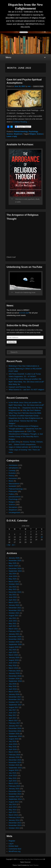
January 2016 (14, 757)
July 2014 (13, 804)
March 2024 (13, 582)
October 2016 (14, 734)
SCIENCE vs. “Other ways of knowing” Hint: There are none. (25, 450)
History (11, 476)
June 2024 (13, 576)
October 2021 (14, 613)
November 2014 (15, 794)
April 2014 (13, 812)
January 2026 (14, 558)
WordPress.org (15, 851)
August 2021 (14, 616)
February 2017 (14, 723)
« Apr (9, 545)
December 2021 (15, 608)
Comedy (12, 470)
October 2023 (14, 584)
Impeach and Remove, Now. (20, 387)
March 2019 (13, 668)
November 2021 (15, 610)
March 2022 (13, 602)
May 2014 (13, 810)
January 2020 (14, 657)
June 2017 (13, 713)
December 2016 (15, 728)
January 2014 (14, 820)
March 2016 (13, 752)
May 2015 (13, 778)
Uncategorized (14, 512)
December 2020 (15, 637)
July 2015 (13, 773)
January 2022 (14, 605)
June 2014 (13, 807)
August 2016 (14, 739)
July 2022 (13, 595)
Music (11, 481)
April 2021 (13, 626)
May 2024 (13, 579)
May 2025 (13, 563)
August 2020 (14, 647)
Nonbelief (12, 486)
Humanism (13, 478)
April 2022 (13, 600)
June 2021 (13, 621)
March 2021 (13, 629)
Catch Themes (34, 865)
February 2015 (14, 786)
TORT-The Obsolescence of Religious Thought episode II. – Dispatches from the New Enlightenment (25, 429)
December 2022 (15, 592)
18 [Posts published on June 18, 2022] (42, 537)
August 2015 (14, 770)
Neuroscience (14, 484)
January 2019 (14, 673)
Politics (11, 494)
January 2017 (14, 726)
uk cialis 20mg (14, 442)
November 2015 (15, 762)
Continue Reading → (21, 122)
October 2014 (14, 797)
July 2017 (13, 710)
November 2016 (15, 731)
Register (12, 841)
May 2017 (13, 715)
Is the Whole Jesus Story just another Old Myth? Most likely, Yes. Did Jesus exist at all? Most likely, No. (26, 382)
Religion (33, 134)
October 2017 (14, 702)
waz (29, 86)
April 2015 (13, 781)
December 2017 (15, 697)
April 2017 (13, 718)
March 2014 (13, 815)
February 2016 (14, 755)
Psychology (33, 132)
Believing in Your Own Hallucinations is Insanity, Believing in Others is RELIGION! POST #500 (25, 369)
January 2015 (14, 789)
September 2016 (15, 736)
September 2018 (15, 681)
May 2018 (13, 686)
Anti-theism (13, 465)
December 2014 (15, 791)
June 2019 (13, 663)
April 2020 (13, 652)
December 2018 (15, 676)
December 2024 (15, 568)
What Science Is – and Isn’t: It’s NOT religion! (26, 390)
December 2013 (15, 823)
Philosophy (13, 491)
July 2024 (13, 574)
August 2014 (14, 802)
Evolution (12, 473)
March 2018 (13, 692)
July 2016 (13, 741)
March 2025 (13, 566)
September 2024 (15, 571)
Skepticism (18, 134)
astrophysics (14, 468)
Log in (11, 844)
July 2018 (13, 684)
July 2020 (13, 650)
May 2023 (13, 589)
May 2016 (13, 747)
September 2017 (15, 705)
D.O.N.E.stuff (24, 313)
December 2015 (15, 760)
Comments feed (15, 849)
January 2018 (14, 694)
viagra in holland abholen (19, 447)
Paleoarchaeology (21, 132)
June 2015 (13, 776)
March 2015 (13, 783)
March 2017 (13, 720)
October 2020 (14, 642)
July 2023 (13, 587)
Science (10, 134)
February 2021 (14, 631)
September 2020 (15, 644)
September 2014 (15, 799)
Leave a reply (38, 86)
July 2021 (13, 618)
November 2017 (15, 699)
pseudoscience (15, 497)
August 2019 (14, 660)
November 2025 (15, 560)
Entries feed (13, 846)
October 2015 (14, 765)
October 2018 (14, 679)
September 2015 (15, 768)
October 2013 (14, 828)
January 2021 (14, 634)
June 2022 (13, 597)
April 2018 (13, 689)
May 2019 (13, 665)
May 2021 (13, 623)
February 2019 (14, 671)
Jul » (14, 545)
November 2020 (15, 639)
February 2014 (14, 817)
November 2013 (15, 825)
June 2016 (13, 744)
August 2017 (14, 707)
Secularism (13, 507)
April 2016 (13, 749)
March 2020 (13, 655)
